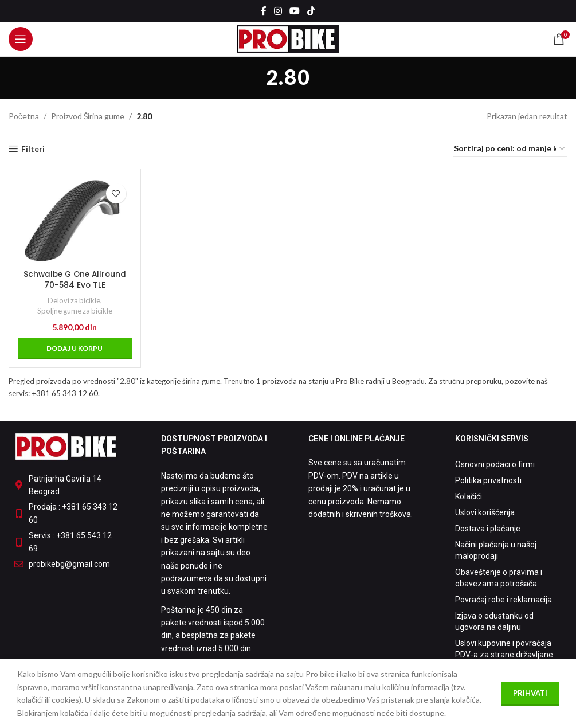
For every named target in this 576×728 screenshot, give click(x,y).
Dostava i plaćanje (488, 529)
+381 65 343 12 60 (65, 393)
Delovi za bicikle (73, 299)
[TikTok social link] (311, 11)
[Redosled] (510, 149)
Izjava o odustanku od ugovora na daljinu (494, 621)
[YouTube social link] (295, 11)
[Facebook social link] (263, 11)
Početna (24, 116)
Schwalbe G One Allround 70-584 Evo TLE (74, 279)
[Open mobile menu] (21, 39)
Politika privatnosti (488, 480)
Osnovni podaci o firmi (495, 464)
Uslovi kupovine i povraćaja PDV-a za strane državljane (504, 649)
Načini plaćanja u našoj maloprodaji (496, 550)
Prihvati (530, 693)
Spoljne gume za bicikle (74, 310)
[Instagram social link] (278, 11)
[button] (74, 347)
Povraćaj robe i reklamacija (503, 600)
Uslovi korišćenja (485, 512)
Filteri (33, 149)
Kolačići (469, 496)
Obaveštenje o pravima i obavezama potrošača (499, 578)
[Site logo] (288, 38)
